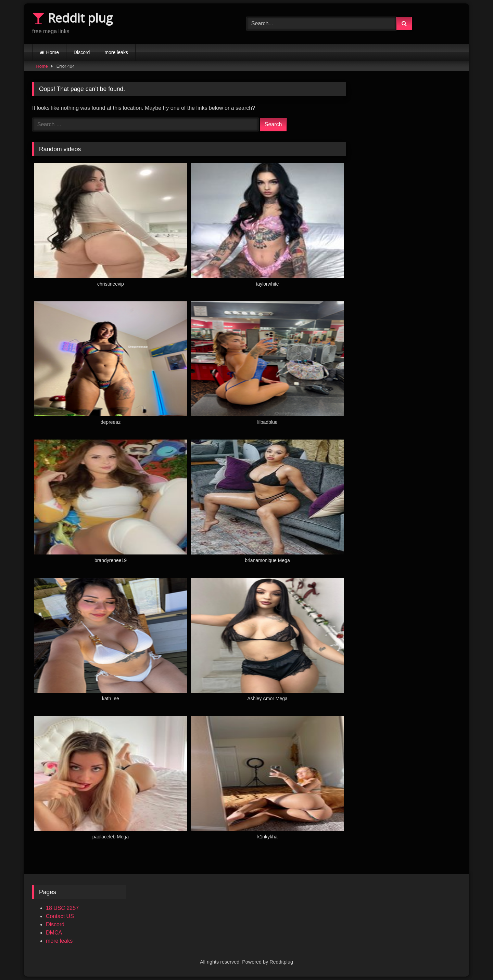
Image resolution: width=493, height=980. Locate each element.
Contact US (60, 916)
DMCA (54, 933)
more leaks (116, 52)
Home (53, 52)
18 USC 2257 (62, 908)
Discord (82, 52)
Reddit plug (72, 18)
